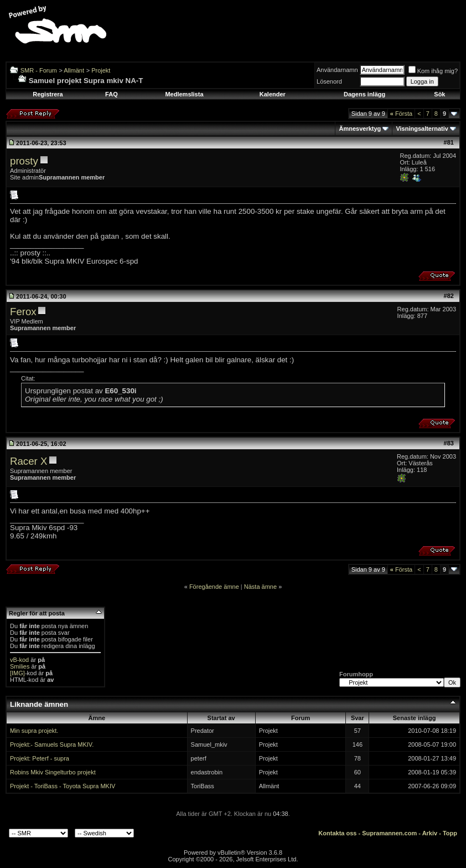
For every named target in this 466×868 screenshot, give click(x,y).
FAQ (112, 94)
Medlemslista (184, 94)
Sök (439, 94)
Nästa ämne (260, 587)
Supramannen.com (389, 833)
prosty (24, 161)
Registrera (48, 94)
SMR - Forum (39, 70)
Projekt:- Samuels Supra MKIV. (52, 744)
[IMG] (17, 673)
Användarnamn (337, 70)
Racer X (29, 461)
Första (401, 114)
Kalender (273, 94)
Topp (450, 833)
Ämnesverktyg (360, 129)
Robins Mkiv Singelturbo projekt (53, 772)
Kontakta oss (337, 833)
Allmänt (74, 70)
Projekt (101, 70)
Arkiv (430, 833)
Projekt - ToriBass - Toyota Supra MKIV (63, 786)
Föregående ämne (214, 587)
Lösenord (329, 81)
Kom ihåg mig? (433, 71)
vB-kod (19, 660)
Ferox (23, 312)
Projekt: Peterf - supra (40, 758)
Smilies (20, 666)
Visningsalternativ (422, 129)
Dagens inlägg (364, 94)
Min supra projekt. (34, 731)
